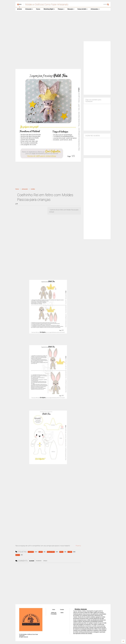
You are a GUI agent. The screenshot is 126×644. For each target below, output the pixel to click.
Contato (62, 610)
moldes (33, 189)
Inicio (20, 9)
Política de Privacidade (54, 613)
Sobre (62, 613)
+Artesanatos (95, 9)
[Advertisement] (63, 26)
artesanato (25, 189)
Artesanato (29, 9)
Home (17, 189)
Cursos (38, 9)
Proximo (78, 546)
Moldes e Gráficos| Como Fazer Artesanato (47, 4)
